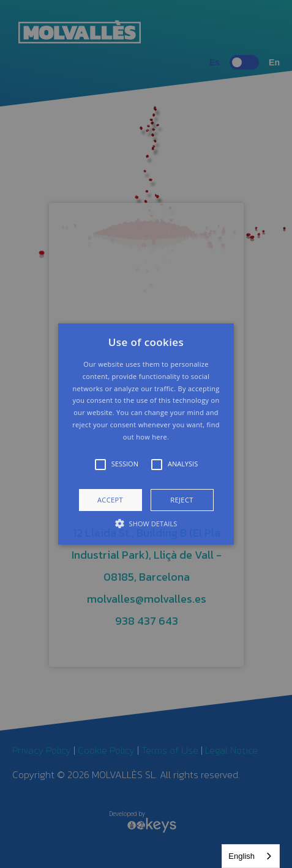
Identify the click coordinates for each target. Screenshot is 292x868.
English (241, 856)
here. (160, 437)
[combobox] (251, 856)
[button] (146, 434)
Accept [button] (110, 500)
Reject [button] (182, 500)
